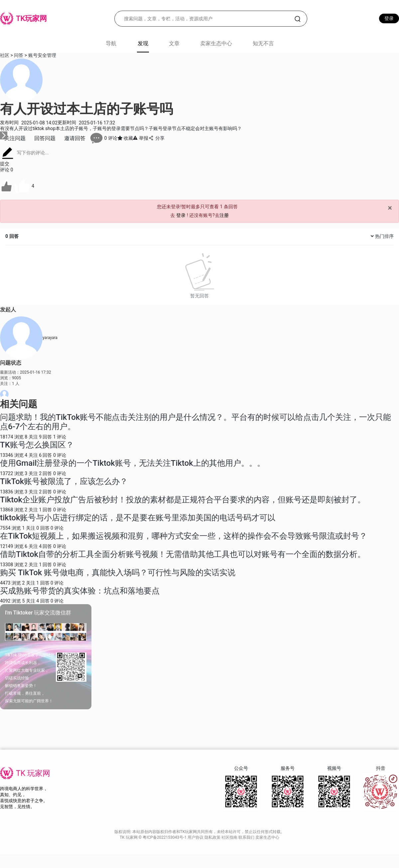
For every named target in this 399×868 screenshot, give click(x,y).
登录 (389, 18)
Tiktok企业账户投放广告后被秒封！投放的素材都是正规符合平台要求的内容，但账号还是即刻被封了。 (183, 500)
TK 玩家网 (33, 773)
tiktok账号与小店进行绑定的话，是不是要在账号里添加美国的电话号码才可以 (138, 518)
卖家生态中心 (216, 43)
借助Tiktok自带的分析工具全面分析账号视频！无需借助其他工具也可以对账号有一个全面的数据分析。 (183, 554)
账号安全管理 (42, 55)
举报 (140, 138)
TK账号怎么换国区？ (37, 445)
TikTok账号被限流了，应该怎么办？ (64, 481)
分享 (156, 138)
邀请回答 (75, 138)
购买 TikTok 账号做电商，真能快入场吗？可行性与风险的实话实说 (118, 573)
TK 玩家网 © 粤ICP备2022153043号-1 (154, 837)
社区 (5, 55)
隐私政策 (213, 837)
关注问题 (15, 138)
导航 (111, 43)
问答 (19, 55)
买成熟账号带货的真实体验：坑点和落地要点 (80, 591)
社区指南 (230, 837)
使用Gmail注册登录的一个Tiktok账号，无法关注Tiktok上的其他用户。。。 (133, 463)
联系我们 (247, 837)
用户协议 (196, 837)
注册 (224, 215)
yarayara (50, 338)
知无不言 (263, 43)
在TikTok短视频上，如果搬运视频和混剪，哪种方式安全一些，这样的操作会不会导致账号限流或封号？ (184, 536)
